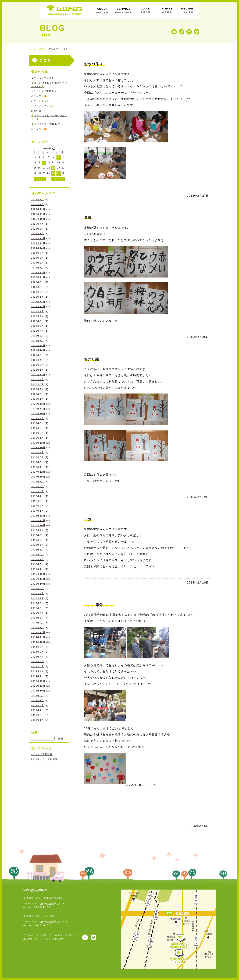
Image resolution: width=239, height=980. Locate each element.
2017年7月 (38, 482)
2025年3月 (38, 229)
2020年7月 (38, 389)
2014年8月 (38, 652)
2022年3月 (38, 336)
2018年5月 (38, 462)
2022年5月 (38, 326)
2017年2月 (38, 506)
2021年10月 (38, 350)
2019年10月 (38, 414)
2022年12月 (38, 302)
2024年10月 (38, 248)
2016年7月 (38, 540)
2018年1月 (38, 467)
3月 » (58, 179)
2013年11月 (38, 686)
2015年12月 (38, 574)
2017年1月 (38, 511)
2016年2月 (38, 564)
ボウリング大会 (40, 101)
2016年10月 (38, 525)
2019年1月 (38, 438)
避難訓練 (36, 111)
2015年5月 (38, 608)
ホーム (32, 49)
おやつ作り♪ (95, 64)
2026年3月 (38, 200)
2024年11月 (38, 243)
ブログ (42, 49)
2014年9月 (38, 647)
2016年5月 (38, 550)
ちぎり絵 (92, 359)
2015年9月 (38, 589)
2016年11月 (38, 520)
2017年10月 (38, 477)
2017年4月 (38, 496)
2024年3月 (38, 263)
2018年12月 (38, 443)
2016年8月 (38, 535)
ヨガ (88, 519)
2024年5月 (38, 258)
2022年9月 (38, 311)
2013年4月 (38, 710)
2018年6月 (38, 457)
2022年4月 (38, 331)
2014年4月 (38, 671)
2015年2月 (38, 623)
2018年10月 (38, 447)
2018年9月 (38, 452)
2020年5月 (38, 394)
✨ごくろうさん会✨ (43, 106)
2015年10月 (38, 584)
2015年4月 (38, 613)
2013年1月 (38, 720)
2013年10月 (38, 691)
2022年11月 (38, 306)
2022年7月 (38, 316)
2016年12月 (38, 516)
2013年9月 (38, 696)
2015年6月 (38, 603)
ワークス (73, 935)
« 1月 (40, 179)
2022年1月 (38, 341)
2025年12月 (38, 209)
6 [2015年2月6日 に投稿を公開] (58, 157)
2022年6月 (38, 321)
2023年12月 (38, 273)
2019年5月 (38, 428)
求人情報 (28, 939)
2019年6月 (38, 423)
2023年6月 (38, 287)
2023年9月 (38, 282)
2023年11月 (38, 277)
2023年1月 (38, 297)
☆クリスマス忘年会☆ (44, 91)
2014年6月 (38, 661)
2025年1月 (38, 233)
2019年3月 (38, 433)
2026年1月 (38, 204)
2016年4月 (38, 555)
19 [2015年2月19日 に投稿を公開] (53, 168)
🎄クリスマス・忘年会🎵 (46, 124)
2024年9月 (38, 253)
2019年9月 (38, 418)
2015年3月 (38, 618)
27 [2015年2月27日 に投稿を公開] (59, 173)
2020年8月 (38, 384)
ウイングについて (33, 935)
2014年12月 (38, 632)
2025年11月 (38, 214)
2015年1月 (38, 628)
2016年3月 (38, 559)
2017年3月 (38, 501)
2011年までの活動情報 (44, 759)
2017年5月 (38, 491)
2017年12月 (38, 472)
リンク (38, 939)
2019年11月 (38, 409)
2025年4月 (38, 224)
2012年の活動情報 (42, 754)
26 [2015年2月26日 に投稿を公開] (53, 173)
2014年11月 (38, 637)
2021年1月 (38, 370)
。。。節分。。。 (99, 605)
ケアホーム (61, 935)
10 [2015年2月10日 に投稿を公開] (44, 163)
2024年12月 (38, 238)
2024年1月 (38, 268)
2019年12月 (38, 404)
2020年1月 (38, 399)
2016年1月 (38, 569)
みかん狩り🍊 (39, 96)
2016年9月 (38, 530)
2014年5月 (38, 666)
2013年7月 (38, 700)
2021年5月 (38, 355)
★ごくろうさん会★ (43, 78)
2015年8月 (38, 593)
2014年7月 (38, 657)
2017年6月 (38, 487)
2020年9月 (38, 379)
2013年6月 (38, 705)
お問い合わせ (60, 939)
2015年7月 (38, 598)
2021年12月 (38, 345)
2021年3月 (38, 365)
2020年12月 (38, 375)
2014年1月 (38, 676)
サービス (48, 935)
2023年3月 (38, 292)
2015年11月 (38, 579)
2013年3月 (38, 715)
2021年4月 (38, 360)
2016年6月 (38, 545)
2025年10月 (38, 219)
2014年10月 (38, 642)
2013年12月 (38, 681)
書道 (88, 218)
